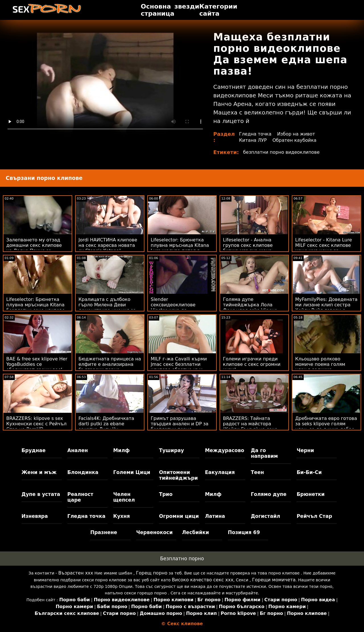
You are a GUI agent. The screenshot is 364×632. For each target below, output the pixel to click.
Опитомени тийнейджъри (178, 475)
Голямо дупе (269, 494)
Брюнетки (311, 494)
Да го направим (264, 453)
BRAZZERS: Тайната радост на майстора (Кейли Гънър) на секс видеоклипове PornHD (250, 426)
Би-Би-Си (309, 472)
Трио (166, 494)
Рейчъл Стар (314, 516)
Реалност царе (80, 497)
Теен (257, 472)
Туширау (171, 450)
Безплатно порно (182, 559)
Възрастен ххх (76, 573)
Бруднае (34, 450)
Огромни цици (179, 516)
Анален (78, 450)
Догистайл (265, 516)
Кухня (122, 516)
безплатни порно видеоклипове (282, 152)
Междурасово (225, 450)
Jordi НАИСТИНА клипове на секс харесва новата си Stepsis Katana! (108, 245)
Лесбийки (196, 532)
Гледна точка (255, 134)
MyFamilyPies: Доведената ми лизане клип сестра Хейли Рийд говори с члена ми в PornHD (326, 307)
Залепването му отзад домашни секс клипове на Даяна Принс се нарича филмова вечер (34, 248)
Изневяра (35, 516)
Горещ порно (152, 573)
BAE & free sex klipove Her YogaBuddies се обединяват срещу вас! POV (37, 367)
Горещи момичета (274, 580)
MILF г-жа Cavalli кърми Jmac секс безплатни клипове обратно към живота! (179, 367)
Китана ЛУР (253, 140)
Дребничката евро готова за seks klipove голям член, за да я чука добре (326, 424)
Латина (215, 516)
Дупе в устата (41, 494)
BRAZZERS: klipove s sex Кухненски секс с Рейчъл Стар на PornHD (36, 424)
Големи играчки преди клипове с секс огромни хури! (252, 364)
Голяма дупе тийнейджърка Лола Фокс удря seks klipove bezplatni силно (250, 307)
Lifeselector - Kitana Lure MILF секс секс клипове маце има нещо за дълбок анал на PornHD (324, 248)
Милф (121, 450)
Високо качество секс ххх (202, 580)
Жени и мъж (39, 472)
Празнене (104, 532)
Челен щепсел (124, 497)
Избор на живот (296, 134)
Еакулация (220, 472)
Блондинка (83, 472)
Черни (305, 450)
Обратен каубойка (295, 140)
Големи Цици (132, 472)
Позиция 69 (244, 532)
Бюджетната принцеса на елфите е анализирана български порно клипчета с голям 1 (110, 367)
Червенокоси (154, 532)
